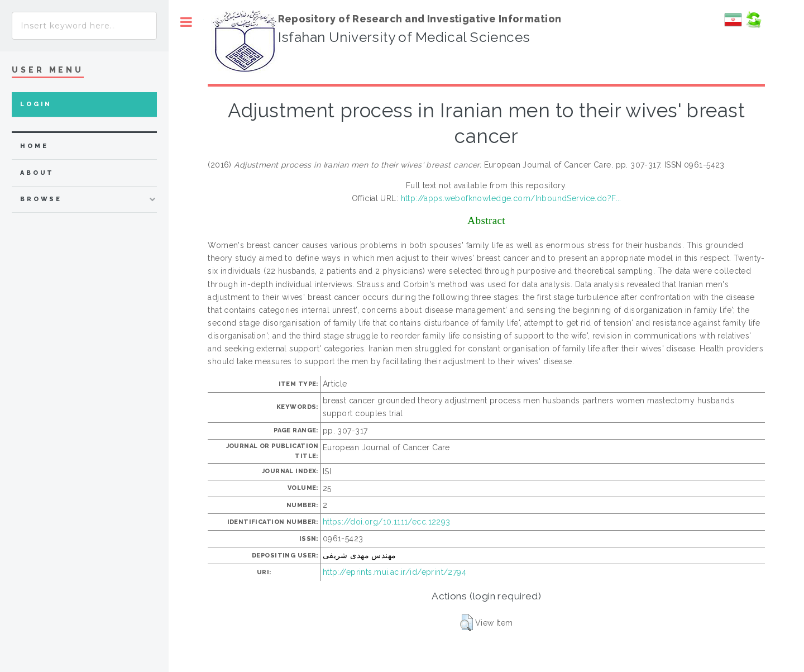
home (34, 146)
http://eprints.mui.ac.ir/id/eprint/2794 (394, 572)
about (37, 173)
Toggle (186, 22)
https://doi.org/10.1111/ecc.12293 (387, 522)
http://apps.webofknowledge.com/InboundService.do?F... (511, 198)
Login (36, 104)
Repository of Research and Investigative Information (420, 19)
